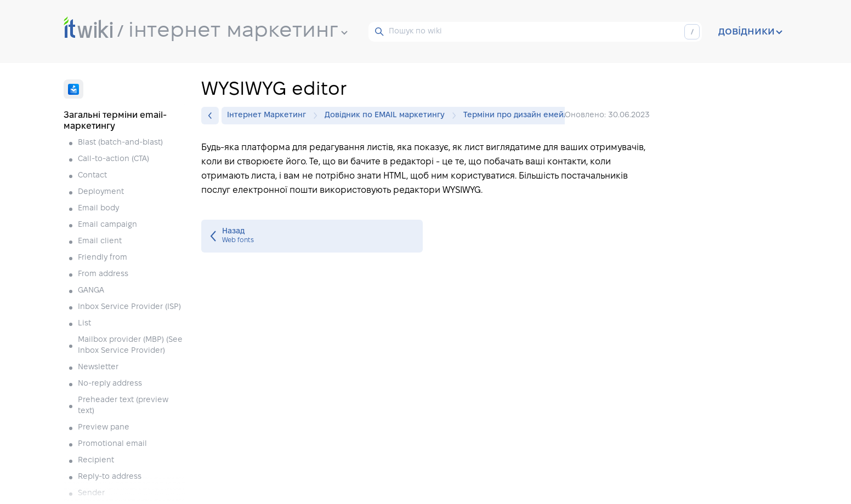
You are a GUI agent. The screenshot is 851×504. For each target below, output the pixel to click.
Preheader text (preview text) (123, 406)
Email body (100, 208)
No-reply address (111, 384)
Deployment (102, 192)
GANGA (92, 291)
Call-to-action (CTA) (115, 159)
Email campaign (109, 225)
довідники (750, 32)
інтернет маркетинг (238, 31)
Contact (93, 176)
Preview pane (105, 428)
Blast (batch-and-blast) (121, 143)
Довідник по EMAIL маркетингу (387, 116)
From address (104, 274)
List (86, 323)
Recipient (97, 460)
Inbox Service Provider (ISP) (131, 307)
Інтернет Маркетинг (269, 116)
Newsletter (99, 367)
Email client (101, 241)
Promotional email (114, 444)
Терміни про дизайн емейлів (519, 115)
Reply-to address (111, 477)
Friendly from (104, 258)
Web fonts (312, 236)
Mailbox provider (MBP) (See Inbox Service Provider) (130, 345)
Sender (91, 493)
